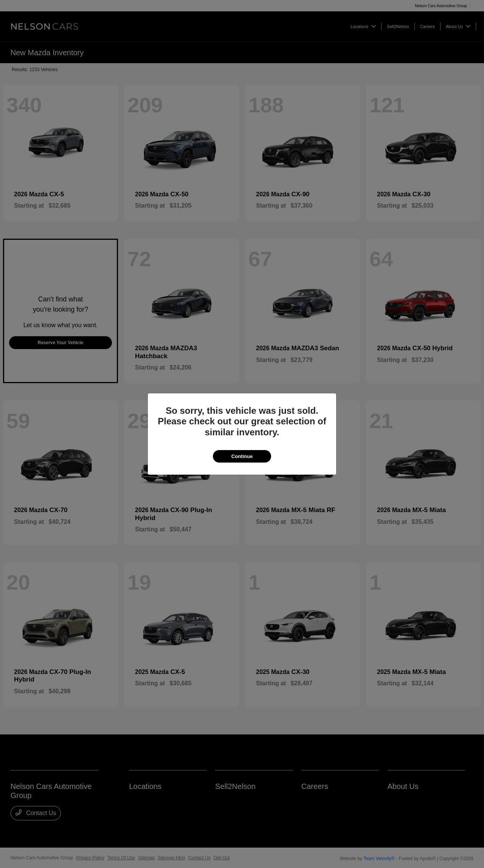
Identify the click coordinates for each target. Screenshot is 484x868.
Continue (242, 456)
